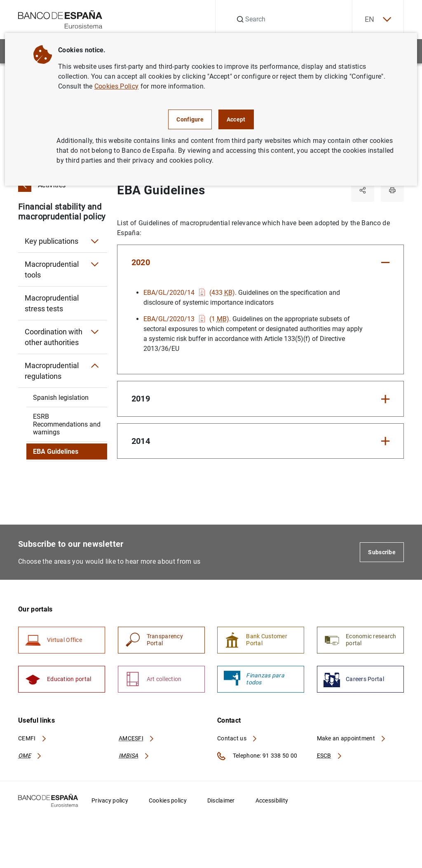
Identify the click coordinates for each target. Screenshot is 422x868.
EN (378, 20)
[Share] (363, 190)
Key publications (52, 241)
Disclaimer (221, 800)
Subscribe (382, 552)
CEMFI (33, 738)
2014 (141, 441)
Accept (236, 119)
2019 (141, 399)
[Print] (392, 190)
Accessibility (272, 800)
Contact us (237, 738)
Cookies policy (168, 800)
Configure (190, 119)
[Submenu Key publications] (95, 241)
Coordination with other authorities (54, 337)
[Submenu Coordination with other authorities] (95, 332)
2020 (141, 262)
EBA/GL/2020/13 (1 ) (186, 319)
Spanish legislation (61, 398)
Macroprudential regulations (52, 371)
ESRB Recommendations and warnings (67, 424)
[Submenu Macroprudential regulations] (95, 366)
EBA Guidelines (56, 451)
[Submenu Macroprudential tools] (95, 264)
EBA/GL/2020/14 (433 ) (189, 293)
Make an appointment (352, 738)
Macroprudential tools (52, 269)
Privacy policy (110, 800)
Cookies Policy (116, 86)
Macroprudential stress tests (52, 303)
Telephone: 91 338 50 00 (257, 756)
